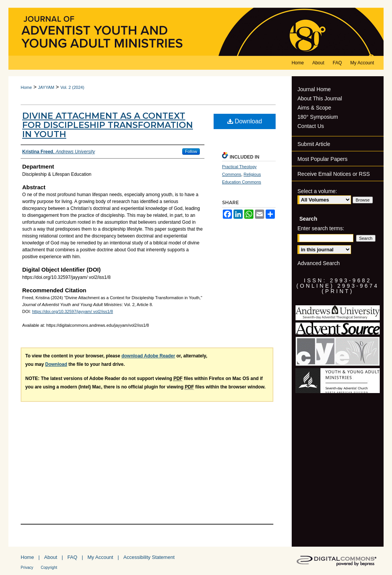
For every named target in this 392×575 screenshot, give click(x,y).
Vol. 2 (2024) (72, 87)
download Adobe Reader (148, 356)
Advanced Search (319, 263)
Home (26, 87)
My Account (100, 557)
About (51, 557)
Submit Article (314, 144)
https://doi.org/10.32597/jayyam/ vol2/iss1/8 (73, 311)
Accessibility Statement (149, 557)
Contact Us (311, 126)
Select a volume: (317, 191)
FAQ (72, 557)
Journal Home (314, 89)
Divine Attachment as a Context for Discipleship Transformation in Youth (108, 125)
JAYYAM (46, 87)
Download (245, 121)
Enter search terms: (321, 228)
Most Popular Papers (323, 159)
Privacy (27, 568)
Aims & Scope (314, 108)
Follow (191, 151)
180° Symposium (318, 117)
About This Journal (320, 98)
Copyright (49, 568)
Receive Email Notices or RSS (334, 174)
